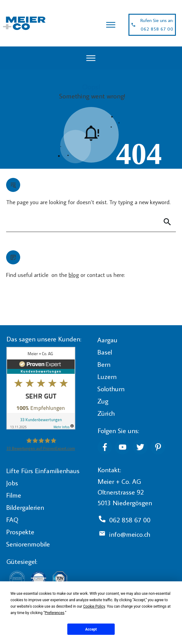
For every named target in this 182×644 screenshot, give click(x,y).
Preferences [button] (54, 613)
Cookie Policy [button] (94, 606)
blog (74, 275)
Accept (91, 629)
